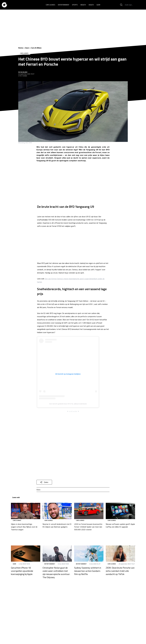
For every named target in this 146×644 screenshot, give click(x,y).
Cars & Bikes (36, 48)
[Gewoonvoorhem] (4, 5)
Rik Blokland (23, 72)
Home (21, 48)
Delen (44, 482)
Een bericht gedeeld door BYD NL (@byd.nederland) (68, 404)
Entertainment (50, 564)
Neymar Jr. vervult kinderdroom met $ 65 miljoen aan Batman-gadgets (57, 525)
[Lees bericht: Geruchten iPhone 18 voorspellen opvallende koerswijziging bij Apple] (26, 554)
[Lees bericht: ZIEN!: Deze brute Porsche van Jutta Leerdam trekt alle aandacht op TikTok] (120, 554)
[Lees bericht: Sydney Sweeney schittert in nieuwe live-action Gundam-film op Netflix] (89, 554)
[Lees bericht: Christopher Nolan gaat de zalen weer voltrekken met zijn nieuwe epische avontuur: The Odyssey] (57, 554)
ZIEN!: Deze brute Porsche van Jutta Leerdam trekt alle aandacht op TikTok (120, 571)
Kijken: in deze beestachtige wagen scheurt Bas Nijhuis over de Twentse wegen (24, 527)
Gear (27, 48)
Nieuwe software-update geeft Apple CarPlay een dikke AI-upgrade (120, 525)
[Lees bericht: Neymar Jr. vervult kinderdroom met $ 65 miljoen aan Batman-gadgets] (57, 511)
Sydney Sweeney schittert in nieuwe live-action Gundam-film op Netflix (88, 571)
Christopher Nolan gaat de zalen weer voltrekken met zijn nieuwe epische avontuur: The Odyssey (56, 573)
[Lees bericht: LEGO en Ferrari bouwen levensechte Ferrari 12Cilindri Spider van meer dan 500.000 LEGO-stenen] (89, 511)
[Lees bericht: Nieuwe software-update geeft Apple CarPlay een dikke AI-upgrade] (120, 511)
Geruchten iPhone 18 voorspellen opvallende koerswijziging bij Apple (22, 571)
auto (38, 490)
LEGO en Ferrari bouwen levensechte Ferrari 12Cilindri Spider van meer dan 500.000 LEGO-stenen (88, 527)
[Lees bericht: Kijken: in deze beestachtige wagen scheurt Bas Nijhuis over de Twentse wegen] (26, 511)
